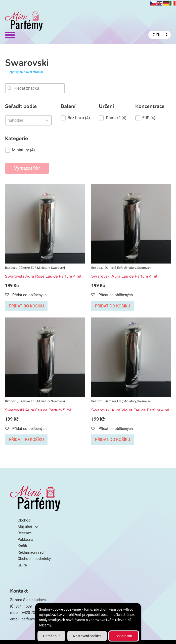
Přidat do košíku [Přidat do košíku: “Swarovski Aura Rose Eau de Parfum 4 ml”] (26, 306)
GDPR (22, 565)
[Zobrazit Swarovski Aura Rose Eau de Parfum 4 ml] (45, 223)
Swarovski (58, 268)
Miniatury (43, 268)
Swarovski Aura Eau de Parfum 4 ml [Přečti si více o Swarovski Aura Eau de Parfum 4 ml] (124, 276)
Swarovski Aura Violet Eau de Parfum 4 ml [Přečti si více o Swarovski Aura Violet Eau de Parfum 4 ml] (130, 410)
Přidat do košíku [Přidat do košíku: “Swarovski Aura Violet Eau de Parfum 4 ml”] (113, 440)
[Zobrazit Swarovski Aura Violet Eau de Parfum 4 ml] (131, 357)
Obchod (24, 520)
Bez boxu (11, 268)
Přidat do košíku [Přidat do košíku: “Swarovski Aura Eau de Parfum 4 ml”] (113, 306)
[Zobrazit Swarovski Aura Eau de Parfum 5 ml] (45, 357)
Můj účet (25, 527)
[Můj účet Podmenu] (37, 527)
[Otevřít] (10, 35)
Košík (22, 546)
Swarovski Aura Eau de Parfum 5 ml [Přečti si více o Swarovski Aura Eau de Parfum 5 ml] (38, 410)
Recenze (25, 533)
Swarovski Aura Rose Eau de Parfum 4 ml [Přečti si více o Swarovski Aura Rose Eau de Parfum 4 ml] (43, 276)
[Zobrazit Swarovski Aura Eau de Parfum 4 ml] (131, 223)
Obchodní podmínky (34, 559)
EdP (33, 268)
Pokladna (25, 540)
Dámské (24, 268)
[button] (28, 150)
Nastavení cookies (87, 636)
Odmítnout (51, 636)
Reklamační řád (31, 552)
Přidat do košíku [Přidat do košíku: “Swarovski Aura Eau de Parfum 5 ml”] (26, 440)
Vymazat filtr (27, 168)
